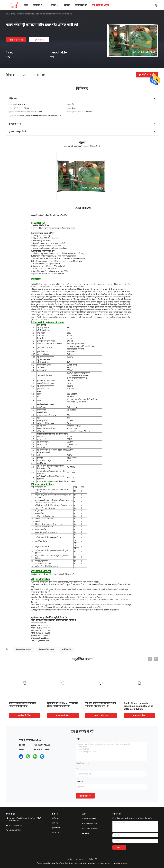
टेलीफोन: (80, 782)
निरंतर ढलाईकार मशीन (46, 649)
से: (78, 769)
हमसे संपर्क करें (56, 833)
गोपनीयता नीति (93, 859)
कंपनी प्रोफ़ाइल (56, 818)
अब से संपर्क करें (85, 796)
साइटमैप (69, 859)
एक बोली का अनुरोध (147, 75)
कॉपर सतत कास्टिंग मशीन (89, 818)
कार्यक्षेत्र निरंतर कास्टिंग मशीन (90, 829)
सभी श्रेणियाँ (85, 833)
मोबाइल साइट (80, 859)
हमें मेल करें (39, 40)
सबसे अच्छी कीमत (16, 40)
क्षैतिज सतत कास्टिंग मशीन (25, 14)
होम (7, 14)
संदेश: (79, 739)
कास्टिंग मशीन (66, 649)
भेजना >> (119, 848)
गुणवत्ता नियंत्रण (56, 828)
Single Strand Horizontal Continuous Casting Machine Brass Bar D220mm (138, 706)
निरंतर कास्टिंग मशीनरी (23, 649)
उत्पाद (13, 14)
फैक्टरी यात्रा (55, 823)
